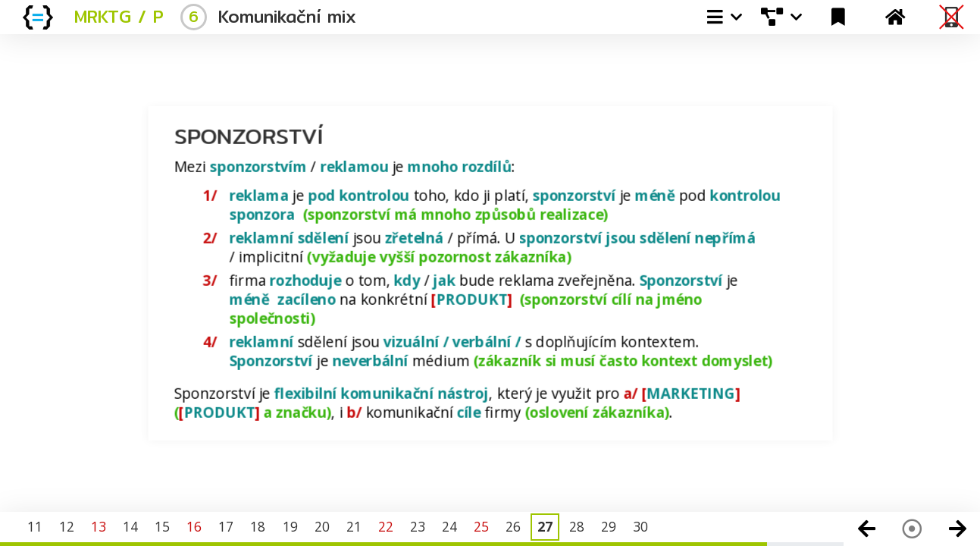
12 (67, 526)
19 (290, 526)
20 (322, 526)
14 (130, 526)
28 (577, 526)
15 (162, 526)
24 (449, 526)
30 (640, 526)
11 (35, 526)
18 (258, 526)
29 (609, 526)
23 (418, 526)
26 (513, 526)
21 (354, 526)
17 (226, 526)
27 (545, 526)
